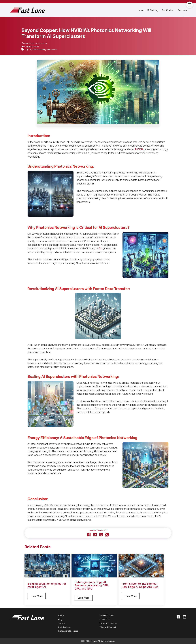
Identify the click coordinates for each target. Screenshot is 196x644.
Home (141, 10)
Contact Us (105, 619)
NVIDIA (139, 149)
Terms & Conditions (108, 623)
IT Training (153, 10)
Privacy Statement (108, 627)
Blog (60, 619)
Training (62, 623)
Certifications (64, 627)
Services (182, 10)
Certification (168, 10)
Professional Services (68, 631)
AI (100, 248)
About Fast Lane (107, 616)
